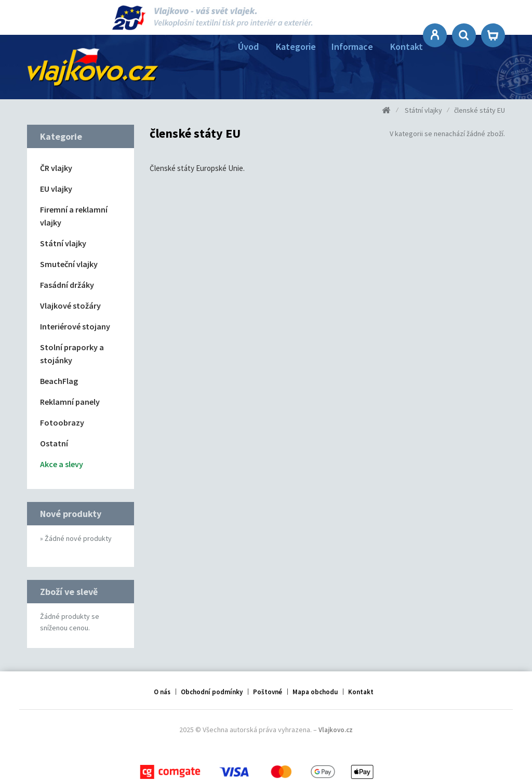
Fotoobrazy (62, 422)
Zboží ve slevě (69, 587)
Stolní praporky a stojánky (72, 354)
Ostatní (54, 443)
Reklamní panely (70, 402)
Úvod (248, 47)
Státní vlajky (63, 243)
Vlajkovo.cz (336, 727)
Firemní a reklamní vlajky (74, 216)
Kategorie (296, 47)
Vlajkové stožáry (70, 306)
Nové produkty (71, 514)
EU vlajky (56, 189)
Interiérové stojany (75, 326)
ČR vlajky (56, 168)
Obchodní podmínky (212, 686)
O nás (162, 686)
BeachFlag (59, 381)
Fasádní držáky (67, 285)
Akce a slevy (62, 464)
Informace (352, 47)
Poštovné (268, 686)
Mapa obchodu (315, 686)
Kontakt (407, 47)
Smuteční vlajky (69, 264)
